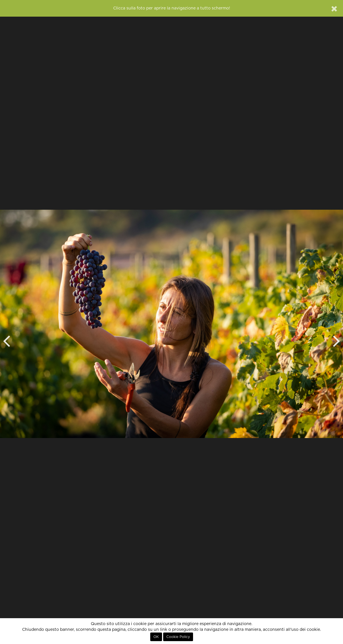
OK (156, 637)
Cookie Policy (178, 637)
